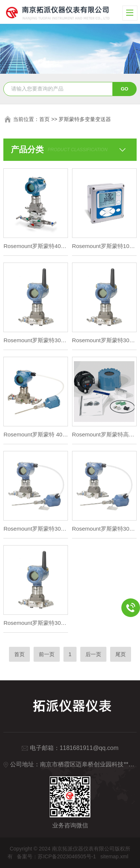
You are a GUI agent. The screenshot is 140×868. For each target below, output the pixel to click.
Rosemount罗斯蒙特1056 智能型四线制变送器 (104, 246)
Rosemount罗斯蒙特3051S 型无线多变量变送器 (36, 340)
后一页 (93, 654)
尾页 (121, 654)
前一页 (47, 654)
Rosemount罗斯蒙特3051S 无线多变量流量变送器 (104, 340)
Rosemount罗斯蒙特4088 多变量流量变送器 (36, 246)
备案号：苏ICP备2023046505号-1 (56, 856)
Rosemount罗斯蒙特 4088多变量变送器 (36, 434)
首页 (44, 119)
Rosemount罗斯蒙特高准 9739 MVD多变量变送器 (104, 434)
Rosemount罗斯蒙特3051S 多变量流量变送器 (36, 529)
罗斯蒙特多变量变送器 (85, 119)
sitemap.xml (114, 856)
